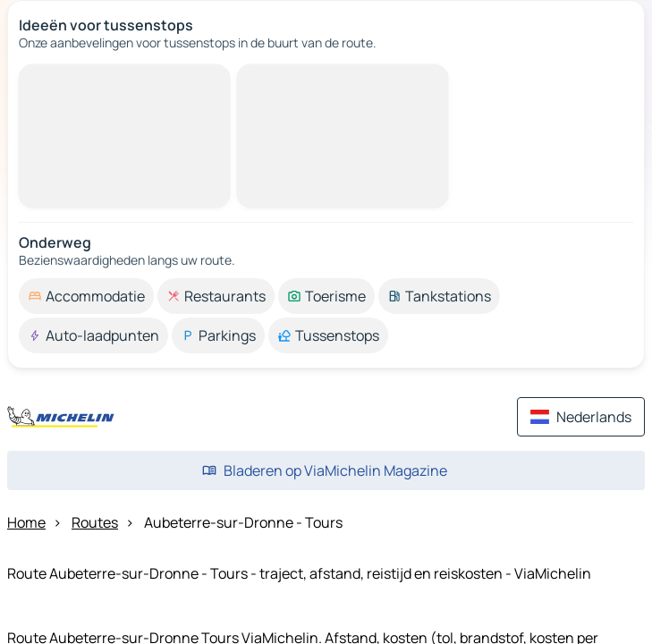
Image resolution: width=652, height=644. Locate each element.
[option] (86, 296)
